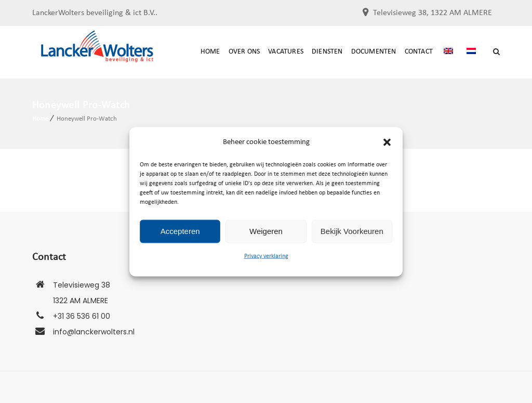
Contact (419, 52)
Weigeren (266, 231)
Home (210, 52)
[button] (387, 142)
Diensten (327, 52)
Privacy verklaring (266, 256)
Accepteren (180, 231)
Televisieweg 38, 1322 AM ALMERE (433, 13)
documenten (374, 52)
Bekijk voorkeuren (352, 231)
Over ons (244, 52)
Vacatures (286, 52)
